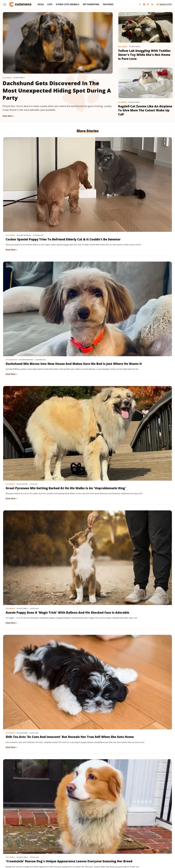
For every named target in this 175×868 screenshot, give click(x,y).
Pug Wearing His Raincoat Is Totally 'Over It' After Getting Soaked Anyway (86, 695)
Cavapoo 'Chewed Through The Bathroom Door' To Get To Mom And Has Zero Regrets (145, 475)
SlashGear (92, 845)
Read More (8, 116)
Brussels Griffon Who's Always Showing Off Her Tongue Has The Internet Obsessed (144, 767)
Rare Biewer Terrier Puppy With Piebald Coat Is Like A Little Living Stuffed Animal (27, 549)
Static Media (74, 832)
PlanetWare (59, 845)
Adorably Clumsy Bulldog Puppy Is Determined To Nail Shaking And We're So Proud (85, 329)
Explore (33, 842)
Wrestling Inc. (92, 849)
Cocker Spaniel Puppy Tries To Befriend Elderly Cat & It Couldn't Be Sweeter (29, 178)
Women (80, 849)
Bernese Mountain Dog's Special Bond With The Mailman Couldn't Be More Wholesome (87, 767)
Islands (133, 842)
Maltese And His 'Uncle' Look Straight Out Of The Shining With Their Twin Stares (28, 329)
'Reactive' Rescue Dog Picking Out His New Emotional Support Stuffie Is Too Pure (144, 329)
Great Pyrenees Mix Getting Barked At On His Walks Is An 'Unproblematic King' (143, 178)
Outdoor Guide (45, 845)
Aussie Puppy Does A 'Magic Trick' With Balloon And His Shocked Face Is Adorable (27, 254)
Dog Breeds (7, 78)
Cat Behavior (11, 758)
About (77, 827)
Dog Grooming (70, 392)
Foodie (42, 842)
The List (137, 845)
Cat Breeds (122, 102)
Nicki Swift (32, 845)
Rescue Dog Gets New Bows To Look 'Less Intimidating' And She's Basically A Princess (144, 400)
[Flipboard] (148, 4)
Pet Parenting (91, 4)
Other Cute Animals (68, 4)
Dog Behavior (69, 170)
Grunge (88, 842)
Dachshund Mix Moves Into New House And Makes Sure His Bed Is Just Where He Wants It (85, 180)
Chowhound (23, 842)
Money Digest (19, 845)
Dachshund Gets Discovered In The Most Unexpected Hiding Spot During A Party (57, 90)
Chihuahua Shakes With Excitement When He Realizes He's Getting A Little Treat (28, 400)
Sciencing (71, 845)
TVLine (159, 845)
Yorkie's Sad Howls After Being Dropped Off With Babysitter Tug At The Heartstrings (29, 695)
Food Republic (54, 842)
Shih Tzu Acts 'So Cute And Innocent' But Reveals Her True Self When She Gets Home (87, 254)
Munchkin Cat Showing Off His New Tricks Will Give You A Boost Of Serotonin (144, 621)
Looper (151, 842)
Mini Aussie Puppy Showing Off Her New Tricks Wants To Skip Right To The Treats (87, 549)
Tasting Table (111, 845)
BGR (13, 842)
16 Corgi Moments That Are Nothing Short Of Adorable (142, 693)
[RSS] (152, 4)
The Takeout (149, 845)
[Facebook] (140, 4)
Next (93, 805)
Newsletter (164, 4)
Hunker (125, 842)
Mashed (160, 842)
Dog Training (69, 541)
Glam (80, 842)
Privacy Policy (92, 827)
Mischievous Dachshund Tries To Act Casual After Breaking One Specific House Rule (86, 475)
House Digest (113, 842)
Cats (50, 4)
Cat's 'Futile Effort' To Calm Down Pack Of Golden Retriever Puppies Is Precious (28, 767)
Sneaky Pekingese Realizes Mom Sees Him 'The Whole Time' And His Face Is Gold (84, 621)
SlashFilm (82, 845)
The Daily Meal (125, 845)
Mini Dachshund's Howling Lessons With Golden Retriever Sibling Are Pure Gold (29, 621)
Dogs (41, 4)
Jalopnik (142, 842)
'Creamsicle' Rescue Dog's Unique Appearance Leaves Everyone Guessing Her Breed (144, 254)
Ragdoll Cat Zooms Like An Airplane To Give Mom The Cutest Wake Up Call (145, 110)
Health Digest (99, 842)
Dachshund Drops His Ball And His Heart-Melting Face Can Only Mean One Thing (144, 549)
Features (108, 4)
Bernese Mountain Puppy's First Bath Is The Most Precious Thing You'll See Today (87, 400)
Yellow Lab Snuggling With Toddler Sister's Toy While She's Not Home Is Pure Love (144, 55)
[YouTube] (144, 4)
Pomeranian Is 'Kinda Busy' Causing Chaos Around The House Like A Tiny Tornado (27, 475)
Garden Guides (69, 842)
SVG (101, 845)
